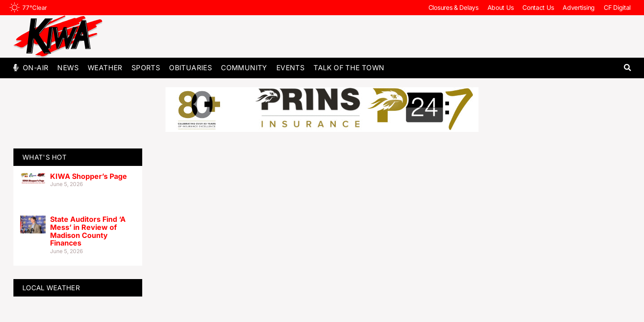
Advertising (579, 7)
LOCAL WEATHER (51, 288)
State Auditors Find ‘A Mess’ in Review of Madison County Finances (88, 231)
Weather (105, 68)
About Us (501, 7)
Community (244, 68)
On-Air (36, 68)
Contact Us (538, 7)
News (68, 68)
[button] (627, 68)
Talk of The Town (349, 68)
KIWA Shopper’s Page (89, 176)
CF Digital (617, 7)
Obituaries (191, 68)
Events (290, 68)
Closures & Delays (453, 7)
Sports (146, 68)
